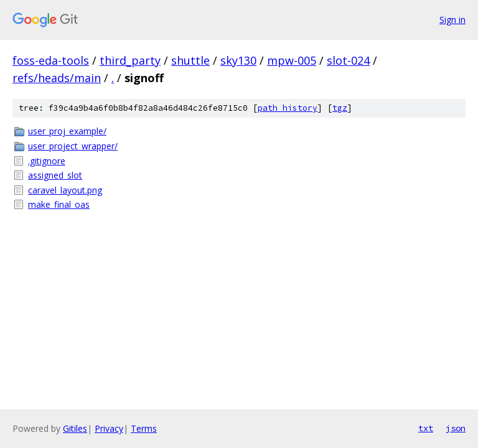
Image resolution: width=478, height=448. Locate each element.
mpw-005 (292, 60)
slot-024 (348, 60)
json (456, 428)
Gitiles (75, 428)
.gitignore (47, 161)
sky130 (238, 60)
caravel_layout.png (65, 190)
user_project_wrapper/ (73, 146)
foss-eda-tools (51, 60)
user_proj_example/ (67, 131)
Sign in (452, 20)
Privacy (109, 428)
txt (426, 428)
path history (288, 108)
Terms (144, 428)
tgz (340, 108)
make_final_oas (59, 204)
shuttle (190, 60)
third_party (130, 60)
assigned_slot (55, 175)
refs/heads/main (57, 78)
